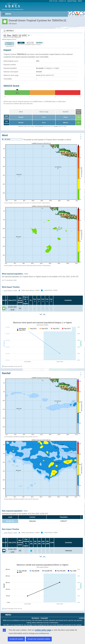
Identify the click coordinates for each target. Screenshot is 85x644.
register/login (72, 1)
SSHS (15, 280)
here (31, 104)
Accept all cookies (16, 639)
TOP (81, 137)
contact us (62, 1)
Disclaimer (35, 618)
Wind (21, 112)
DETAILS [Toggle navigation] (8, 31)
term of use (53, 1)
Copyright (44, 618)
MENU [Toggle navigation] (7, 14)
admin (80, 1)
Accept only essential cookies (39, 639)
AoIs (26, 274)
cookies (82, 618)
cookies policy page (43, 630)
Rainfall (66, 112)
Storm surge (44, 112)
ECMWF (39, 43)
